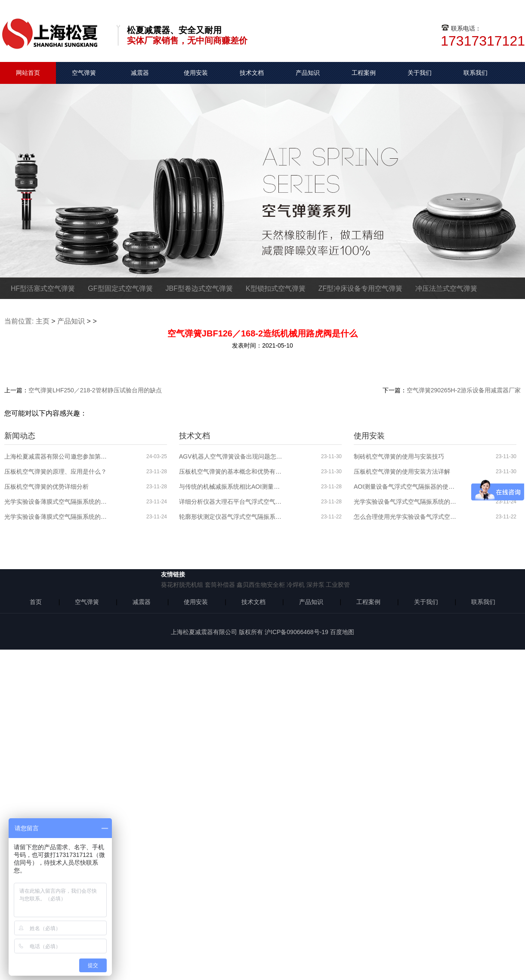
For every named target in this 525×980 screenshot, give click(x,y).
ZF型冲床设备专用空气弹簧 (361, 288)
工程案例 (364, 73)
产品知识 (308, 73)
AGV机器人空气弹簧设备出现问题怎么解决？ (231, 456)
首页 (36, 602)
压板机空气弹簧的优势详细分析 (46, 487)
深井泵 (315, 585)
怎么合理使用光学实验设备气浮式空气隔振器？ (405, 517)
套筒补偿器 (220, 585)
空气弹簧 (84, 73)
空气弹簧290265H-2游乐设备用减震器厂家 (464, 390)
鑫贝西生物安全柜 (261, 585)
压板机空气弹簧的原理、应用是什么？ (56, 472)
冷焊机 (296, 585)
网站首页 (28, 73)
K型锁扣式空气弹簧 (276, 288)
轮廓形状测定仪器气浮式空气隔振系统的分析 (231, 517)
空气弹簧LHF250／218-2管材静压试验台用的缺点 (95, 390)
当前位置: (19, 321)
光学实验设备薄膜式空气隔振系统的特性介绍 (56, 502)
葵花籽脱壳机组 (182, 585)
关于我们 (420, 73)
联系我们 (476, 73)
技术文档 (252, 73)
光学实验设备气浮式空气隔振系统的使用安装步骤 (405, 502)
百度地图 (342, 632)
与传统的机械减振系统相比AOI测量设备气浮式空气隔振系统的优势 (231, 487)
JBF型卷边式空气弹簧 (199, 288)
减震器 (140, 73)
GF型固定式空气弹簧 (120, 288)
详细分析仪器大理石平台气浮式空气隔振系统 (231, 502)
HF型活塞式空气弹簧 (43, 288)
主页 (43, 321)
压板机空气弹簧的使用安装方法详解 (402, 472)
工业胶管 (338, 585)
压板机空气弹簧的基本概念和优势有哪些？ (231, 472)
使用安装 (196, 73)
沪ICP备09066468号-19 (296, 632)
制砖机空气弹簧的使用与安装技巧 (399, 456)
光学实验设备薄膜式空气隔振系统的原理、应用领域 (56, 517)
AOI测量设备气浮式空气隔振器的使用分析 (405, 487)
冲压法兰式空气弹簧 (446, 288)
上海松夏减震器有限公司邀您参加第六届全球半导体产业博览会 (56, 456)
